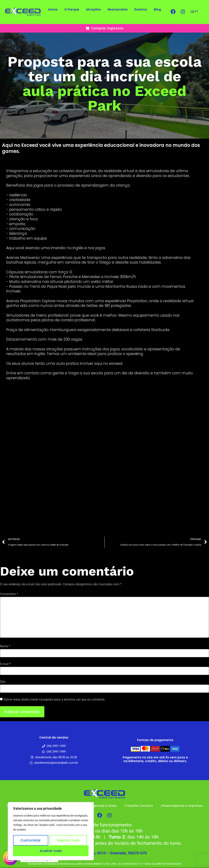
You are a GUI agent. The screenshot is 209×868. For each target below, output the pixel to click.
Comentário (9, 594)
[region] (51, 831)
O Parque (72, 9)
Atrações (93, 9)
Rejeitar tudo (68, 840)
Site (3, 682)
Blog (157, 9)
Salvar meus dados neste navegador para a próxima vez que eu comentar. (54, 700)
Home (53, 9)
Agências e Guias (104, 806)
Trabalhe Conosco (139, 806)
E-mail (5, 664)
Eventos (141, 9)
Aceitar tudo (51, 851)
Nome (5, 646)
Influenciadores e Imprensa (182, 806)
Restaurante (118, 9)
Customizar (31, 840)
